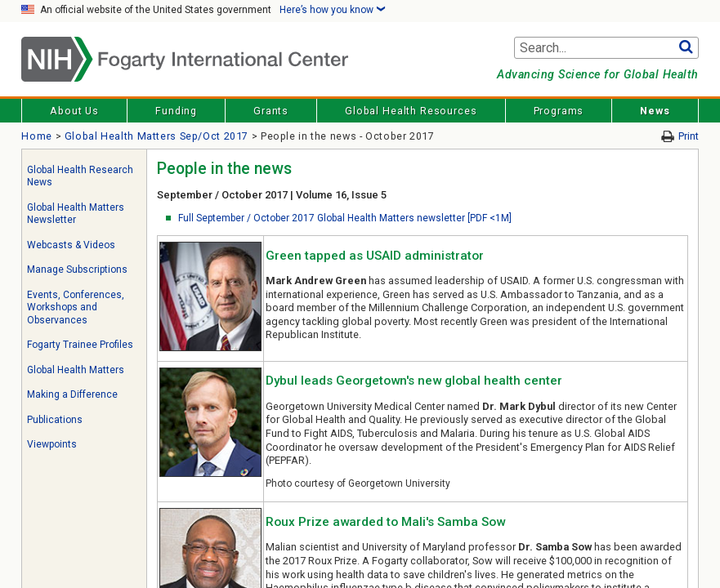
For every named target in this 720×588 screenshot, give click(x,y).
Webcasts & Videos (71, 245)
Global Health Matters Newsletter (76, 214)
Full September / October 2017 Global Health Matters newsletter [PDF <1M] (345, 218)
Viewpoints (52, 444)
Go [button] (686, 48)
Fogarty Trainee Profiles (80, 345)
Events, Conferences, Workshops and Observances (76, 307)
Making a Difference (72, 394)
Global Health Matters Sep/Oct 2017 (157, 136)
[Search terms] (606, 48)
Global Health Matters (76, 370)
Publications (55, 420)
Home (37, 136)
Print (689, 136)
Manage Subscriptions (77, 269)
